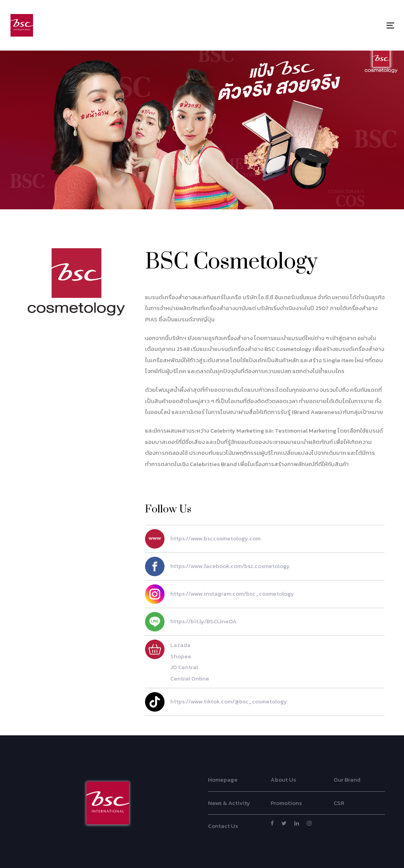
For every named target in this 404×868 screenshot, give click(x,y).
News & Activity (229, 803)
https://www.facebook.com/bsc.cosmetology (217, 566)
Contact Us (223, 826)
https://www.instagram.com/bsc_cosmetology (219, 594)
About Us (283, 779)
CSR (339, 803)
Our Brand (347, 779)
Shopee (181, 656)
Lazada (180, 645)
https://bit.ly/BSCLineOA (191, 622)
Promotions (286, 803)
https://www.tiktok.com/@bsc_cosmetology (216, 702)
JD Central (184, 667)
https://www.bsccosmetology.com (203, 539)
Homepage (223, 779)
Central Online (190, 678)
